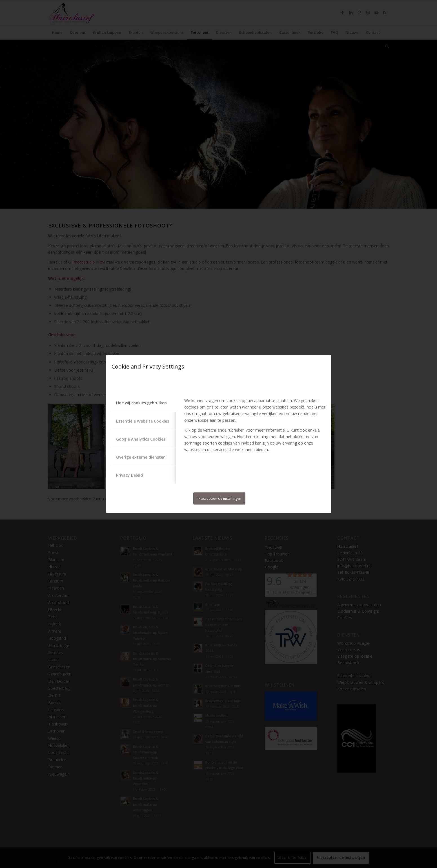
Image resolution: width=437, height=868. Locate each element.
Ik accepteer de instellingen (219, 498)
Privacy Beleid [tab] (129, 475)
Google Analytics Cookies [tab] (141, 439)
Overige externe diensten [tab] (141, 457)
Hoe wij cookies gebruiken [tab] (141, 403)
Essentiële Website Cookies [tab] (143, 421)
